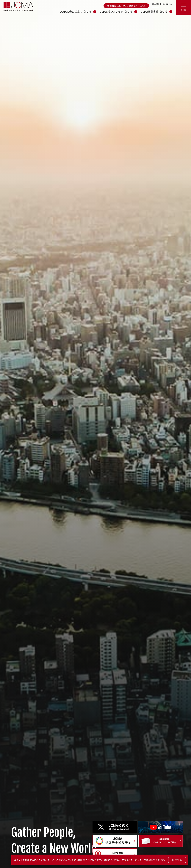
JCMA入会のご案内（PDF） (76, 12)
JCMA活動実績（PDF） (155, 12)
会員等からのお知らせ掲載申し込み (126, 6)
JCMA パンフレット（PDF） (117, 12)
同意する (177, 860)
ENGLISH (167, 4)
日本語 (155, 4)
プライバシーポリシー (133, 860)
